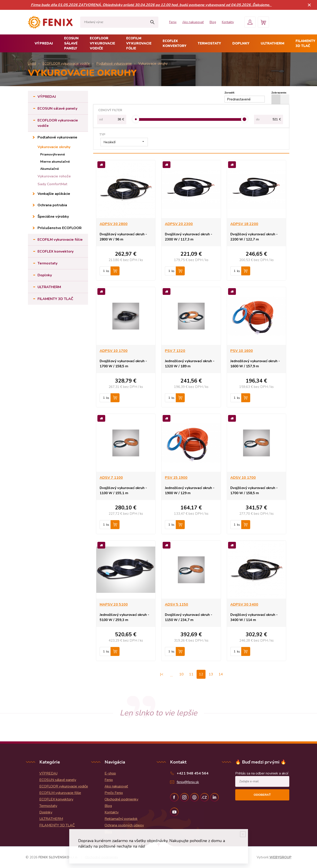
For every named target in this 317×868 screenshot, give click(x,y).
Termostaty (209, 43)
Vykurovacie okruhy (54, 147)
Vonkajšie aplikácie (54, 194)
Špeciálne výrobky (53, 217)
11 (191, 674)
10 (181, 674)
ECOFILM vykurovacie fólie (139, 43)
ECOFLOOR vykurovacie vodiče (102, 43)
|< (162, 674)
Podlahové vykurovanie (57, 137)
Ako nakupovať (193, 22)
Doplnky (241, 43)
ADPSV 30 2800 (114, 224)
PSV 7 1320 (175, 351)
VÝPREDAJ (44, 43)
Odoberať (262, 795)
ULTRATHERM (273, 43)
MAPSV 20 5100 (114, 604)
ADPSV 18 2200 (244, 224)
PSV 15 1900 (176, 478)
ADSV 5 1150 (176, 604)
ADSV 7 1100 (111, 478)
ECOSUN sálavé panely (71, 43)
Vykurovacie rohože (54, 176)
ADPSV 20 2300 (179, 224)
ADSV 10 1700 (243, 478)
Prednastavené (239, 99)
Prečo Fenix (114, 793)
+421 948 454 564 (193, 773)
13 (211, 674)
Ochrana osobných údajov (124, 825)
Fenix (173, 22)
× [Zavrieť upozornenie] (309, 5)
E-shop (110, 773)
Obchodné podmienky (121, 799)
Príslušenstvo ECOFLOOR (60, 228)
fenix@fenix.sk (188, 782)
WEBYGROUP (280, 857)
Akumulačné (49, 169)
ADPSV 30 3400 (244, 604)
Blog (213, 22)
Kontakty (228, 22)
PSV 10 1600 (242, 351)
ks (108, 271)
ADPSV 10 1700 (114, 351)
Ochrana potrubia (52, 205)
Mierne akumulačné (55, 162)
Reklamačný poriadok (121, 819)
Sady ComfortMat (52, 184)
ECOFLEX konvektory (175, 44)
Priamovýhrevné (52, 154)
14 (221, 674)
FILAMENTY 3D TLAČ (55, 299)
